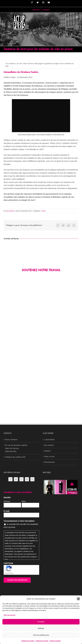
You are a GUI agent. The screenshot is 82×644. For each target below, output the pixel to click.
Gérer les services (10, 615)
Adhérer (47, 451)
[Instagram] (21, 479)
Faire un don (49, 456)
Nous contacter (11, 439)
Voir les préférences (41, 635)
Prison (44, 211)
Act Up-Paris (10, 211)
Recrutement (49, 462)
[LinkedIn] (32, 479)
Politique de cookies (28, 641)
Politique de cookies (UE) (15, 457)
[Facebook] (10, 479)
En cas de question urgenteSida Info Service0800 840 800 (16, 448)
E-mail (7, 511)
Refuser (41, 628)
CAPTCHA (8, 563)
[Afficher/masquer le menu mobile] (77, 17)
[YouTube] (27, 479)
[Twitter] (16, 479)
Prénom (7, 501)
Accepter (41, 622)
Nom (24, 501)
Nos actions (49, 445)
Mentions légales (55, 641)
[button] (78, 599)
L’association (49, 439)
